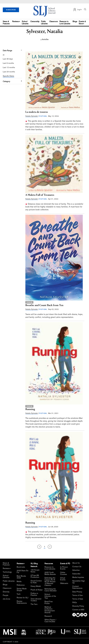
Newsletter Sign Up (79, 582)
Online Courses (64, 573)
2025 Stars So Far (23, 572)
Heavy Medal (36, 586)
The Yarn (34, 604)
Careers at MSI (78, 610)
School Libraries (25, 23)
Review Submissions (22, 602)
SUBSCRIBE (11, 10)
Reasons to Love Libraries (65, 23)
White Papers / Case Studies (50, 621)
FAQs (75, 603)
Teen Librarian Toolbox (36, 600)
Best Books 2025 (21, 577)
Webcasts (64, 583)
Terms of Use (77, 595)
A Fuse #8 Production (35, 576)
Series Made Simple (22, 590)
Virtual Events (63, 579)
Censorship (35, 21)
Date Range (7, 51)
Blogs (75, 21)
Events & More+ (82, 23)
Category (6, 81)
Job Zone (6, 599)
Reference (21, 585)
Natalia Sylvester (32, 116)
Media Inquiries (78, 577)
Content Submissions (77, 587)
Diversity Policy (78, 606)
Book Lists (21, 567)
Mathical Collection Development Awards (50, 610)
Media (19, 581)
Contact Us (77, 567)
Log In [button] (77, 10)
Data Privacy (77, 592)
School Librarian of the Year (50, 596)
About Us (76, 563)
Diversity (6, 592)
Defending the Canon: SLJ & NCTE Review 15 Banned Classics (50, 582)
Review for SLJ (22, 598)
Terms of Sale (78, 599)
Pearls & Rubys (37, 590)
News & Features (6, 23)
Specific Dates (8, 76)
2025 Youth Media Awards (50, 573)
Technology (7, 572)
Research (48, 616)
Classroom (54, 21)
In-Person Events (64, 568)
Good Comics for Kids (36, 582)
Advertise (76, 570)
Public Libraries (44, 23)
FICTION (43, 116)
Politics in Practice (34, 594)
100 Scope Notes (35, 571)
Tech (19, 594)
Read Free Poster (49, 603)
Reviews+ (16, 21)
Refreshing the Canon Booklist (51, 590)
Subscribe (76, 574)
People (6, 595)
